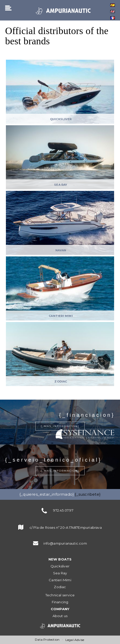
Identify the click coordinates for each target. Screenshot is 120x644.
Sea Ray (60, 573)
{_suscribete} (88, 494)
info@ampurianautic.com (65, 543)
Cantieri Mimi (60, 580)
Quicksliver (60, 566)
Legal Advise (75, 640)
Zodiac (60, 587)
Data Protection (47, 640)
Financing (60, 602)
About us (60, 616)
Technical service (60, 595)
